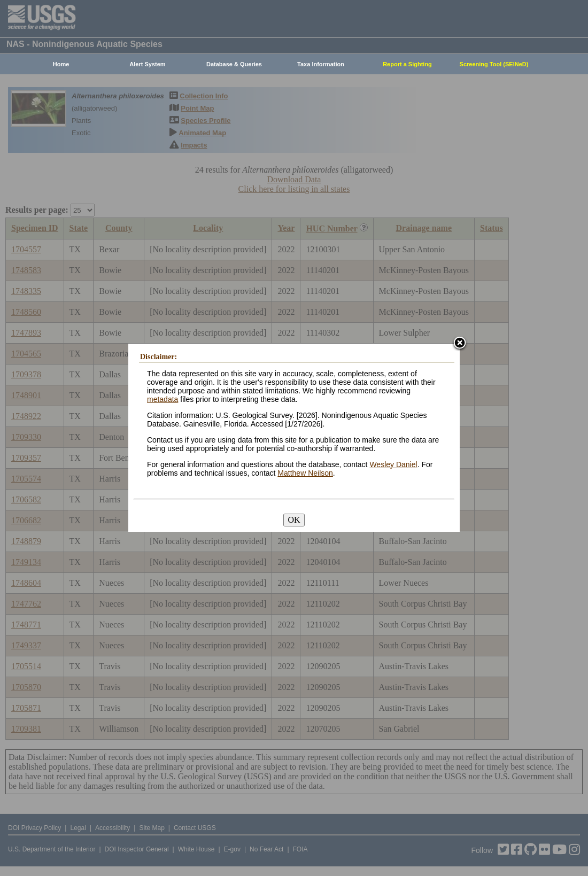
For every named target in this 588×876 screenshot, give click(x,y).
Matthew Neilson (305, 473)
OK (294, 520)
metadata (163, 399)
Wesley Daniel (393, 464)
